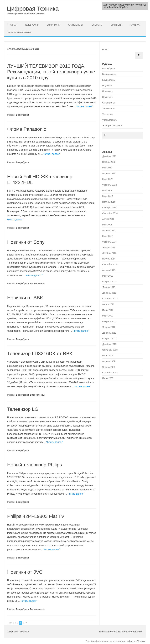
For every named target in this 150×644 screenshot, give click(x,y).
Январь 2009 (109, 367)
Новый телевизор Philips (34, 465)
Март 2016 (108, 236)
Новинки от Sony (26, 242)
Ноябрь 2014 (109, 259)
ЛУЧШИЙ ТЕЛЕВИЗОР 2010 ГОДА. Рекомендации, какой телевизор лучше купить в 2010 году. (51, 72)
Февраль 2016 (110, 242)
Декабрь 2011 (109, 333)
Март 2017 (108, 196)
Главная (12, 25)
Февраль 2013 (110, 281)
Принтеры (107, 97)
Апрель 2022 (109, 173)
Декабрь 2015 (109, 253)
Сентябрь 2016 (110, 213)
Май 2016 (107, 225)
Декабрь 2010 (109, 344)
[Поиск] (139, 55)
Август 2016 (108, 219)
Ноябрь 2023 (109, 162)
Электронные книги (19, 32)
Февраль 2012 (110, 321)
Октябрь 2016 (109, 208)
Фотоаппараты (110, 120)
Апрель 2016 (109, 230)
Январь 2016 (109, 247)
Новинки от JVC (25, 572)
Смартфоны (53, 25)
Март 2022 (108, 179)
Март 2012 (108, 316)
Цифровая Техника (33, 8)
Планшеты (116, 25)
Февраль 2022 (110, 185)
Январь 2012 (109, 327)
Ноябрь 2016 (109, 202)
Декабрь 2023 (109, 156)
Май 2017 (107, 190)
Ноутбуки (135, 25)
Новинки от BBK (25, 298)
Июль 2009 (108, 356)
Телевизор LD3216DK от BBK (40, 354)
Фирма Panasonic (27, 129)
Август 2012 (108, 304)
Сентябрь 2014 (110, 264)
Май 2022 (107, 168)
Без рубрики (23, 115)
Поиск (105, 49)
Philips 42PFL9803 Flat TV (36, 516)
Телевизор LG (23, 409)
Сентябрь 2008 (110, 373)
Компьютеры (75, 25)
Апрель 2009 (109, 361)
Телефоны (96, 25)
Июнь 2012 (108, 310)
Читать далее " (85, 106)
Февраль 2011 (110, 338)
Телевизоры (32, 25)
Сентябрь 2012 (110, 299)
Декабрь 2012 (109, 293)
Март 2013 (108, 276)
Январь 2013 (109, 287)
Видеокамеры (37, 283)
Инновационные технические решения (26, 13)
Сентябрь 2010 (110, 350)
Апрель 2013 (109, 270)
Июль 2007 (108, 378)
